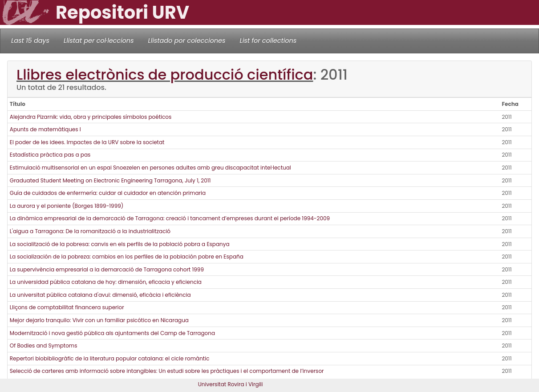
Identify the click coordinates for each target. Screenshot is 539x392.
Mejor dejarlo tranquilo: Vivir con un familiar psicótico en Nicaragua (99, 320)
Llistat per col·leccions (99, 40)
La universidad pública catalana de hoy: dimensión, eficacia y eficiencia (106, 282)
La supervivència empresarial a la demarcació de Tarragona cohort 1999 (107, 269)
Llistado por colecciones (187, 40)
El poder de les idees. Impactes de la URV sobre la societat (87, 142)
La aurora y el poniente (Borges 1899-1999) (67, 206)
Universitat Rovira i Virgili (231, 384)
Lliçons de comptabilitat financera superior (67, 307)
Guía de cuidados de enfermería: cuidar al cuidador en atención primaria (108, 193)
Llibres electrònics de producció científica (165, 75)
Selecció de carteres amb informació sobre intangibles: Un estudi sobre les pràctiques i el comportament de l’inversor (167, 371)
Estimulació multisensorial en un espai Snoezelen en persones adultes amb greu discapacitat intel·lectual (150, 168)
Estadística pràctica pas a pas (50, 155)
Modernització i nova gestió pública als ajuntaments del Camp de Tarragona (112, 333)
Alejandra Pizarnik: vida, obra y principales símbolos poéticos (91, 117)
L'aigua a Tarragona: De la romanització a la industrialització (90, 231)
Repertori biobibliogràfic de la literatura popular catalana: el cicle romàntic (110, 358)
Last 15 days (30, 40)
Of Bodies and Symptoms (44, 346)
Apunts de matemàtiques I (45, 129)
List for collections (268, 40)
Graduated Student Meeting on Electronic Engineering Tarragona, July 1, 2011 (110, 180)
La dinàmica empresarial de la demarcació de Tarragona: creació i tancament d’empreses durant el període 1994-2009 (170, 218)
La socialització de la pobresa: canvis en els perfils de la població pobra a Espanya (120, 244)
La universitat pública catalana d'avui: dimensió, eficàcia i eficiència (100, 295)
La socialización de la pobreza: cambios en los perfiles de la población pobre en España (127, 257)
